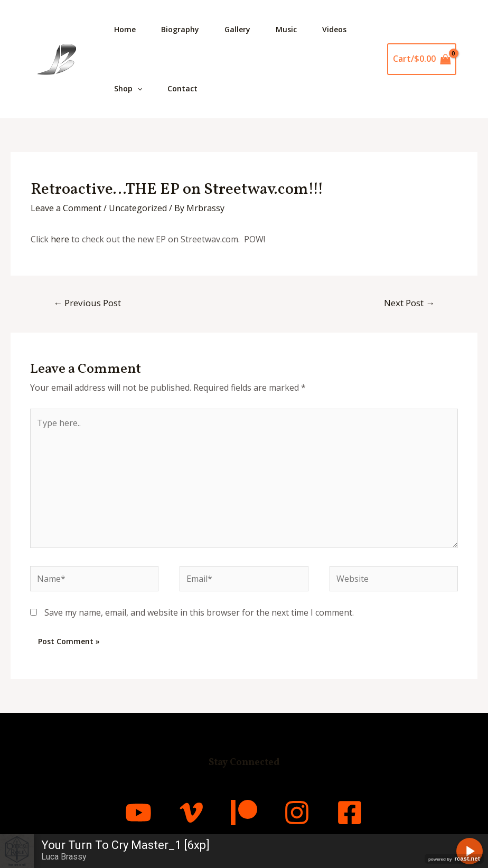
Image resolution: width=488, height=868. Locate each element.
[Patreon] (244, 813)
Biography (180, 29)
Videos (334, 29)
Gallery (237, 29)
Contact (182, 88)
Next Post (409, 303)
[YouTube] (138, 813)
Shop (128, 89)
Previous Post (87, 303)
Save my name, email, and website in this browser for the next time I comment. (199, 612)
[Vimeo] (191, 813)
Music (286, 29)
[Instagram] (297, 813)
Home (125, 29)
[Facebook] (350, 813)
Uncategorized (138, 208)
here (60, 239)
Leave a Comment (66, 208)
